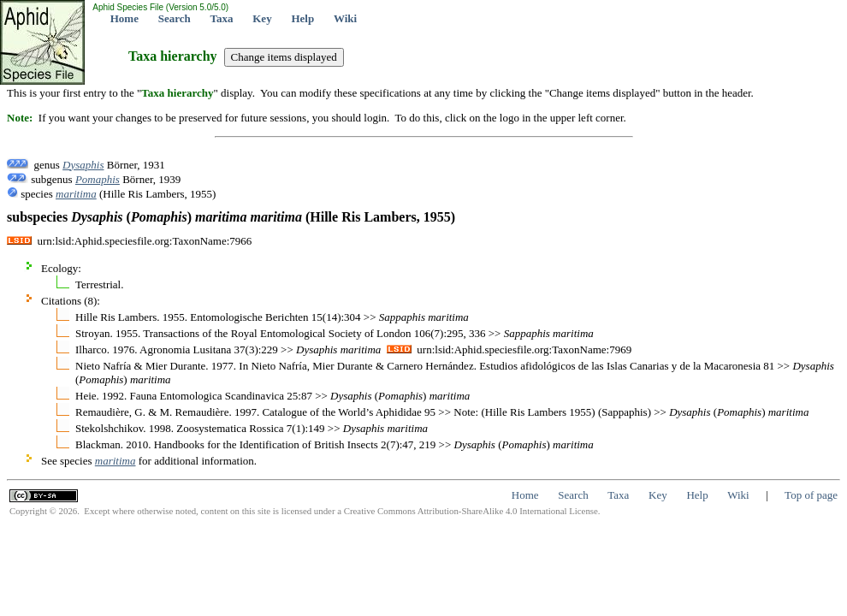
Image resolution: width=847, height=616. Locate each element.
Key (262, 18)
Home (124, 18)
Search (175, 18)
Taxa (222, 18)
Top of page (811, 495)
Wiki (345, 18)
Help (302, 18)
